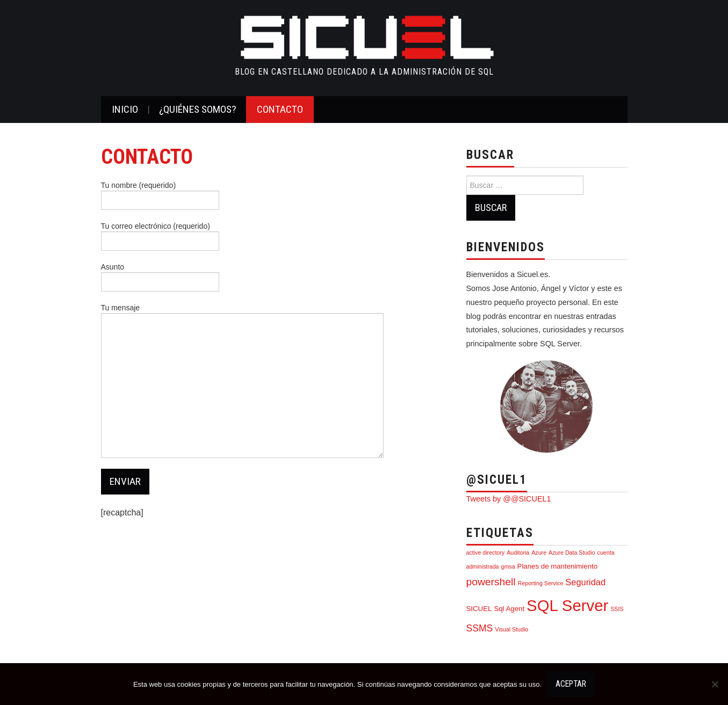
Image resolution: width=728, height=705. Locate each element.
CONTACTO (280, 109)
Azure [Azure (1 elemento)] (539, 553)
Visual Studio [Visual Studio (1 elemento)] (511, 629)
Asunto (160, 275)
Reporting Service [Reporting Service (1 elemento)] (541, 583)
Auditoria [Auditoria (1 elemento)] (518, 553)
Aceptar (571, 684)
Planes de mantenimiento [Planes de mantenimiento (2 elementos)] (558, 566)
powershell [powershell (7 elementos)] (491, 582)
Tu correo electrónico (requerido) (160, 235)
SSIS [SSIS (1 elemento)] (617, 609)
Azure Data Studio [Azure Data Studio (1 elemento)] (572, 553)
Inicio (125, 109)
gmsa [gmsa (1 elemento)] (508, 566)
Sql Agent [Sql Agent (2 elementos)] (509, 609)
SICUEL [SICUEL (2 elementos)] (479, 609)
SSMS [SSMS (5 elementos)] (480, 628)
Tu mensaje (242, 348)
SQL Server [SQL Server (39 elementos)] (567, 605)
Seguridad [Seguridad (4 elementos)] (585, 582)
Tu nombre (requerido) (160, 194)
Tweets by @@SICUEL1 (509, 499)
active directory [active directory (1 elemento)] (486, 553)
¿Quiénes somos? (197, 109)
